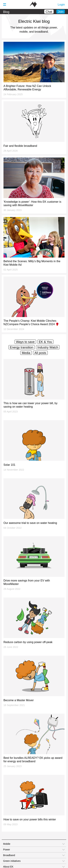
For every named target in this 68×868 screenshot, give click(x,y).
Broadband (9, 855)
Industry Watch (48, 347)
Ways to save (25, 342)
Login (61, 5)
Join (61, 12)
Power (7, 850)
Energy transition (22, 347)
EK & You (45, 342)
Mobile (7, 844)
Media (26, 353)
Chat (49, 12)
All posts (40, 353)
